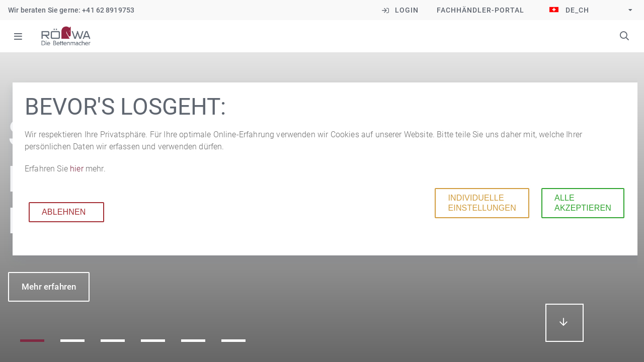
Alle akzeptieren (583, 203)
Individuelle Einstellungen (482, 203)
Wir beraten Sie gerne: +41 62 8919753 (71, 10)
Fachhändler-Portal (480, 10)
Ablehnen (64, 212)
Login (407, 10)
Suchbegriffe (624, 36)
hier (78, 169)
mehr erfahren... (565, 323)
